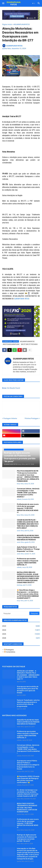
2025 (21, 634)
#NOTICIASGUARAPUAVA (11, 344)
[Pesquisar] (16, 613)
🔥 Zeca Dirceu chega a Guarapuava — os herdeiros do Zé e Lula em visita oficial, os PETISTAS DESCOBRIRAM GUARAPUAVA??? (28, 594)
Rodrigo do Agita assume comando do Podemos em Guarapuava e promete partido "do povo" (27, 838)
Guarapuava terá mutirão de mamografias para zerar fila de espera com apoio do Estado (28, 690)
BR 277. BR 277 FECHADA (29, 344)
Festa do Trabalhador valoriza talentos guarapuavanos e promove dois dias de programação (28, 703)
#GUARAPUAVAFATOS (22, 25)
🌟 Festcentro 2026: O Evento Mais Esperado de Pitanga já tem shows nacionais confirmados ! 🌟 (28, 779)
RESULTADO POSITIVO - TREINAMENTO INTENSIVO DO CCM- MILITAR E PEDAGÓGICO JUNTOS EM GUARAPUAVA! (27, 808)
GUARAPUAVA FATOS (22, 299)
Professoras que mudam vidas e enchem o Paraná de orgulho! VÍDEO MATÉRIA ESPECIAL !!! (27, 562)
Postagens (9, 650)
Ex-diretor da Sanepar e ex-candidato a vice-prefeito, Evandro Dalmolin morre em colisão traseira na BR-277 (28, 793)
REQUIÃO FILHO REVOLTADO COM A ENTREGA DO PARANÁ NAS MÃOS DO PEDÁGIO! (28, 537)
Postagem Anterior (10, 418)
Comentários (10, 652)
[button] (3, 3)
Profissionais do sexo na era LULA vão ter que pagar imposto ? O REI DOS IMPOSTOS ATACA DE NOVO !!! (28, 508)
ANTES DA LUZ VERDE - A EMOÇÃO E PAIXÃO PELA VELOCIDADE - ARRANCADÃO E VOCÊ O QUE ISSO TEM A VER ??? (28, 675)
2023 (21, 626)
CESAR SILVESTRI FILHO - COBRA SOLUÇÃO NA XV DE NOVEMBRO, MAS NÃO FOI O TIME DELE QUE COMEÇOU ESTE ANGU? (28, 524)
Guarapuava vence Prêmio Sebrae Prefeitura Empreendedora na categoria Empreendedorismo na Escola (28, 765)
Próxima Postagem (32, 418)
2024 (21, 630)
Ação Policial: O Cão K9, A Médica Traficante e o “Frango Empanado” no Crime (28, 549)
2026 (21, 638)
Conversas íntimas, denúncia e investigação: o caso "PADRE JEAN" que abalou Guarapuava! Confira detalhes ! (28, 493)
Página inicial (7, 25)
